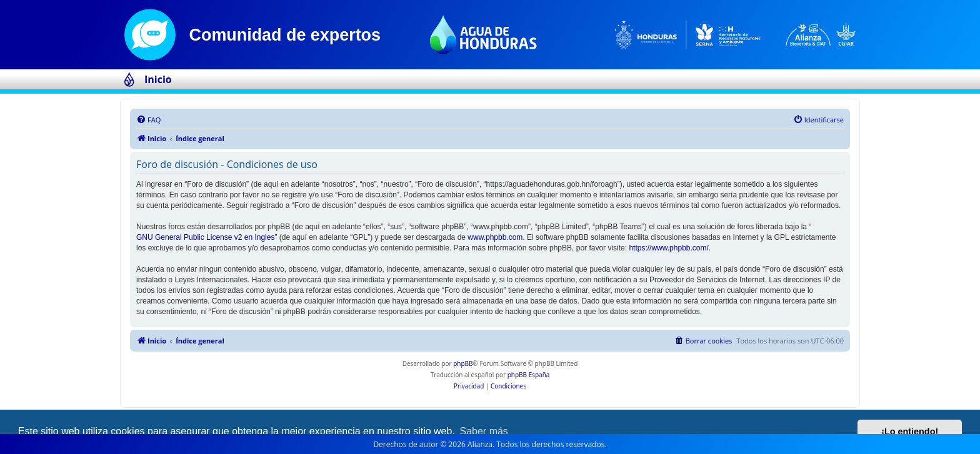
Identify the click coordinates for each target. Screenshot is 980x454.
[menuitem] (148, 120)
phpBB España (529, 375)
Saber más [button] (484, 431)
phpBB (463, 363)
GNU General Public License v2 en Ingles (205, 237)
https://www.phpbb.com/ (668, 248)
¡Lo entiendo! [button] (910, 432)
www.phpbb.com (495, 237)
